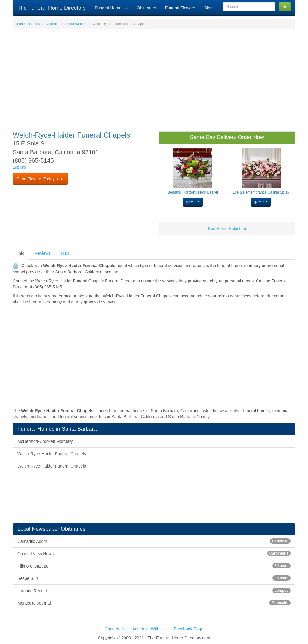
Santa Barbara (76, 24)
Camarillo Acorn (154, 541)
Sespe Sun (154, 578)
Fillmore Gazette (154, 566)
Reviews (43, 253)
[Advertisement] (154, 77)
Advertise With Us (149, 629)
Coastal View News (154, 553)
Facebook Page (189, 629)
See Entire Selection (227, 229)
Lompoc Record (154, 590)
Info (21, 253)
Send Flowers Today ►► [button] (40, 179)
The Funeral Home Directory (52, 8)
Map (65, 253)
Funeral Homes (111, 8)
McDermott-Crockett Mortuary (45, 441)
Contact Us (115, 629)
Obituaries (146, 8)
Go (285, 7)
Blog (208, 8)
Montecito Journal (154, 603)
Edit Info (19, 167)
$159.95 (193, 202)
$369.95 (261, 202)
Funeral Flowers (180, 8)
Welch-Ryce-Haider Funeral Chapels (52, 454)
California (52, 24)
